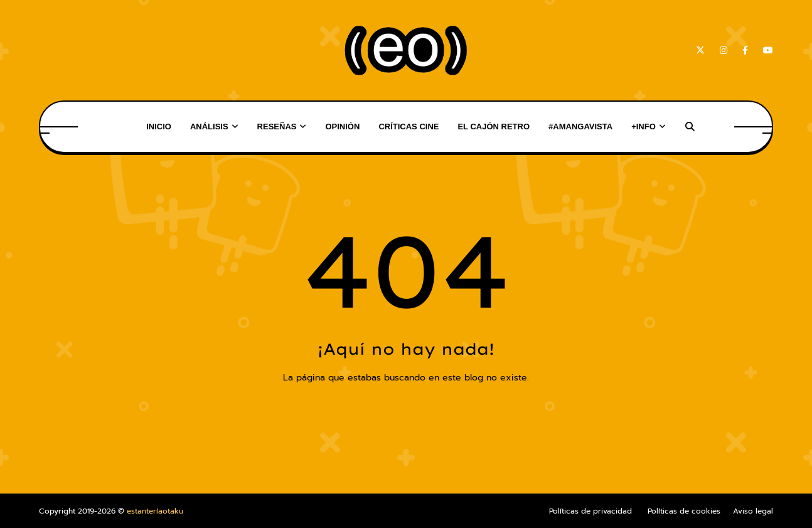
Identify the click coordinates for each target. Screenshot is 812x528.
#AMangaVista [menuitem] (580, 127)
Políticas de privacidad (590, 511)
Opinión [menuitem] (342, 127)
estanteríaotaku (155, 511)
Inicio (406, 404)
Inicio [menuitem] (159, 127)
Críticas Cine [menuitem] (409, 127)
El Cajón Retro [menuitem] (494, 127)
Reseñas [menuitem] (277, 127)
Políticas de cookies (684, 511)
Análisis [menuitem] (209, 127)
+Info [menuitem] (644, 127)
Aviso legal (753, 511)
